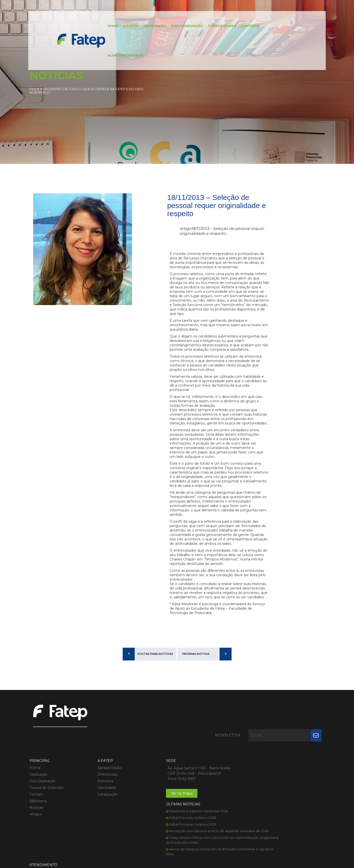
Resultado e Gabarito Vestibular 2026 (218, 743)
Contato (250, 26)
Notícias (36, 783)
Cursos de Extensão (46, 763)
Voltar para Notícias (155, 654)
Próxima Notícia (196, 654)
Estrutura (82, 756)
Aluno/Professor (125, 55)
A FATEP (131, 26)
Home (113, 26)
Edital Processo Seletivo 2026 (213, 750)
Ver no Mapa (134, 774)
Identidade (83, 763)
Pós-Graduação (187, 26)
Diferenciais (84, 750)
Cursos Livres (222, 26)
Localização (84, 770)
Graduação (155, 26)
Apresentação (86, 743)
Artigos (36, 789)
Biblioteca (38, 776)
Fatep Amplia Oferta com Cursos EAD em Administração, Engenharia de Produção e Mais (217, 779)
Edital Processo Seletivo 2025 (212, 756)
